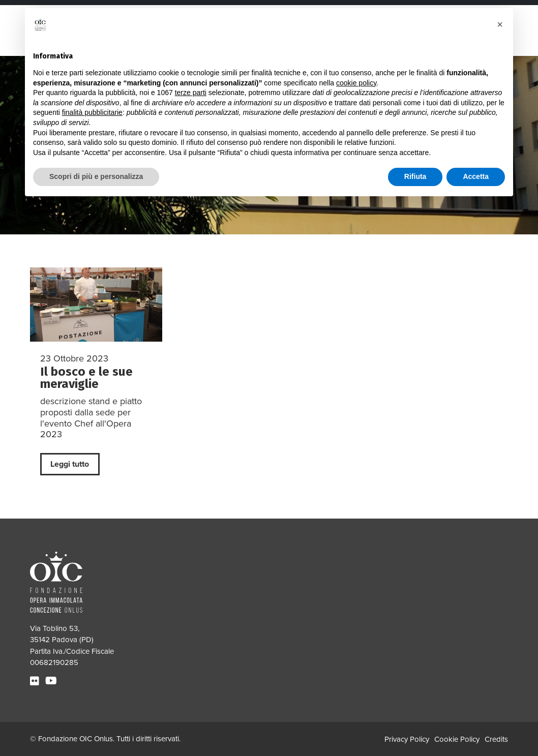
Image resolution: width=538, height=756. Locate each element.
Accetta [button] (476, 176)
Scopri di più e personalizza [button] (96, 176)
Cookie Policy (457, 739)
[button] (500, 24)
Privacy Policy (407, 739)
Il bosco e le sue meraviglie (86, 377)
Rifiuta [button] (415, 176)
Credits (496, 739)
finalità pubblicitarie (92, 112)
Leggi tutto (70, 464)
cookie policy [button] (356, 83)
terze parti (191, 93)
